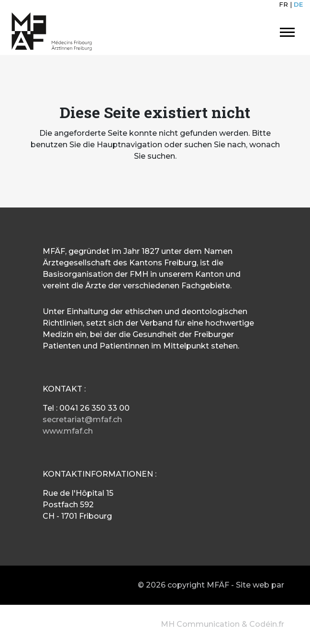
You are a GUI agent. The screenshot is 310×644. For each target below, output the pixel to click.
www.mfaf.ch (68, 431)
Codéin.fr (267, 624)
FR (283, 4)
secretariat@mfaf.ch (82, 420)
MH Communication (200, 624)
